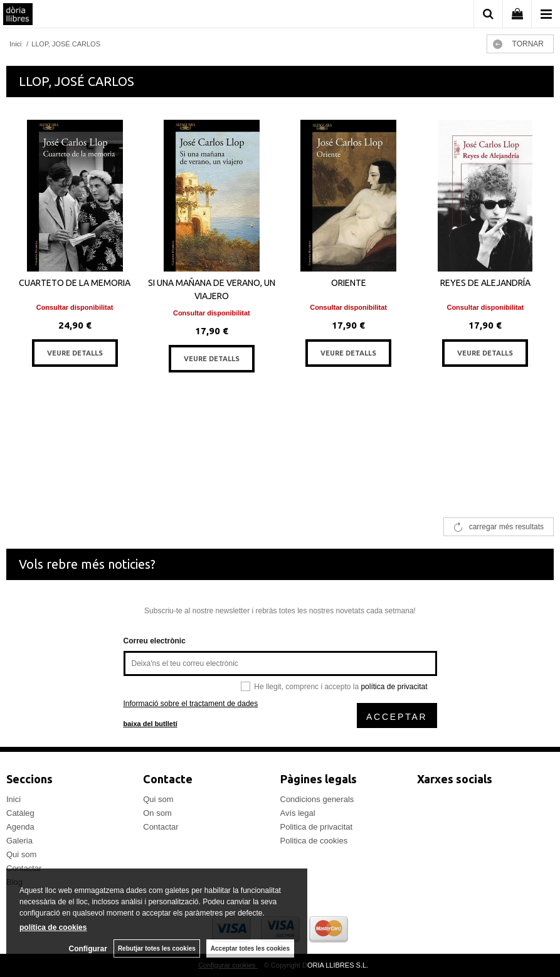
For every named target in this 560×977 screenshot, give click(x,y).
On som (157, 813)
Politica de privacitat (317, 827)
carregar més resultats (506, 527)
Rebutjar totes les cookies (157, 948)
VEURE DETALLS (75, 353)
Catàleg (20, 813)
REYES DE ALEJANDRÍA (485, 283)
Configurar (88, 949)
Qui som (21, 854)
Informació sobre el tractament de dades (191, 704)
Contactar (161, 827)
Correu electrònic (155, 641)
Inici (13, 799)
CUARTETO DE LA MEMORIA (75, 283)
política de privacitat (394, 687)
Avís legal (298, 813)
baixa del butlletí (151, 724)
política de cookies (53, 927)
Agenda (20, 827)
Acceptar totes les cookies (250, 948)
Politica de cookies (314, 841)
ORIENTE (349, 283)
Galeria (19, 841)
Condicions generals (317, 799)
